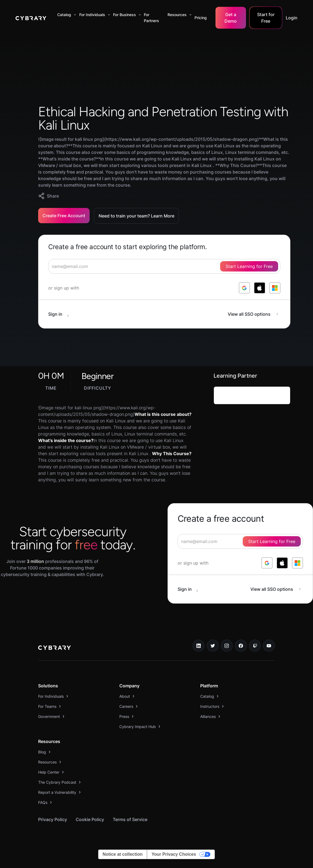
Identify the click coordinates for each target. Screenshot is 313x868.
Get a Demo (231, 18)
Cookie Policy (90, 819)
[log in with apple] (260, 288)
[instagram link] (227, 646)
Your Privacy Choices (174, 854)
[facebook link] (241, 646)
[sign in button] (61, 314)
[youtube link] (269, 646)
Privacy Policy (53, 819)
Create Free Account (64, 216)
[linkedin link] (199, 646)
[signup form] (164, 266)
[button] (66, 15)
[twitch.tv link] (255, 646)
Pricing (201, 18)
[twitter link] (213, 646)
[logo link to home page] (54, 648)
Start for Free (266, 18)
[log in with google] (244, 288)
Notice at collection (123, 854)
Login (292, 18)
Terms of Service (130, 819)
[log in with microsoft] (275, 288)
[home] (31, 18)
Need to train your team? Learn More (136, 216)
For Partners (151, 18)
